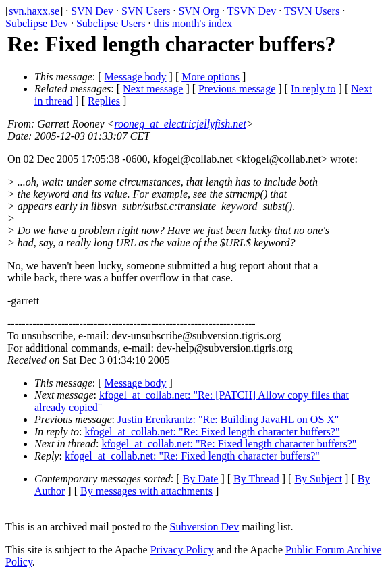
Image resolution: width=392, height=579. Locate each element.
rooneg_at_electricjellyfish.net (180, 124)
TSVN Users (312, 11)
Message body (136, 77)
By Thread (256, 479)
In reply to (313, 89)
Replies (104, 101)
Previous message (237, 89)
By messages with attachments (146, 491)
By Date (201, 479)
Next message (153, 89)
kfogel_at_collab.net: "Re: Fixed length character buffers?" (213, 432)
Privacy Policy (182, 550)
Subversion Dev (205, 527)
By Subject (318, 479)
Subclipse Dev (37, 23)
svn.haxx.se (34, 11)
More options (211, 77)
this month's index (193, 23)
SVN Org (199, 11)
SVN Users (146, 11)
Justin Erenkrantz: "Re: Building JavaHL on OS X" (228, 419)
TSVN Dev (252, 11)
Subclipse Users (111, 23)
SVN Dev (92, 11)
